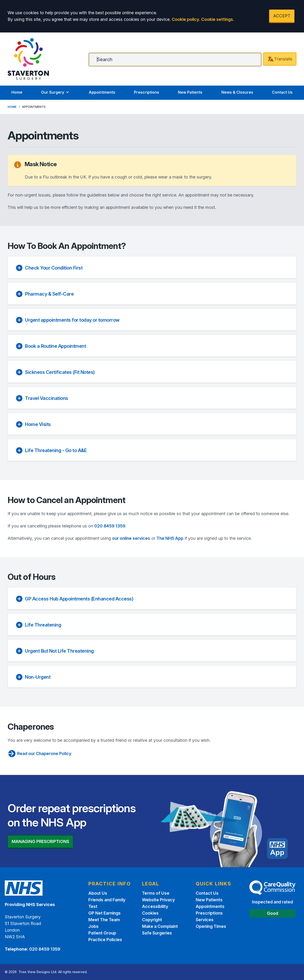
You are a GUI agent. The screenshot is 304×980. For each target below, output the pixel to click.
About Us (98, 893)
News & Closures (237, 92)
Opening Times (211, 926)
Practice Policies (105, 940)
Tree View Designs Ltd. (38, 972)
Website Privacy (158, 900)
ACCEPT (282, 16)
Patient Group (102, 933)
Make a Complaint (160, 926)
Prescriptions (147, 92)
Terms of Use (156, 893)
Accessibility (155, 906)
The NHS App (170, 538)
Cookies (150, 913)
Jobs (93, 926)
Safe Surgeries (157, 933)
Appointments (102, 92)
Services (205, 920)
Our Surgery (55, 92)
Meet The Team (104, 920)
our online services (131, 538)
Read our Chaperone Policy (39, 754)
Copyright (152, 920)
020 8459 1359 (110, 526)
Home (17, 92)
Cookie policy (185, 19)
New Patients (190, 92)
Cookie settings (217, 19)
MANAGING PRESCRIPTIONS (40, 841)
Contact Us (282, 92)
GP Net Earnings (104, 913)
